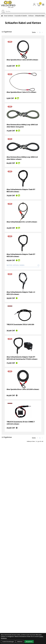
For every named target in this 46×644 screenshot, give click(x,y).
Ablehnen (20, 642)
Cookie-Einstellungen (8, 642)
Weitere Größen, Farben (23, 265)
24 (38, 441)
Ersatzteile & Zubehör (21, 16)
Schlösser (31, 16)
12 (36, 441)
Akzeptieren (29, 642)
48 (40, 441)
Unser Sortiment (9, 16)
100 (42, 441)
